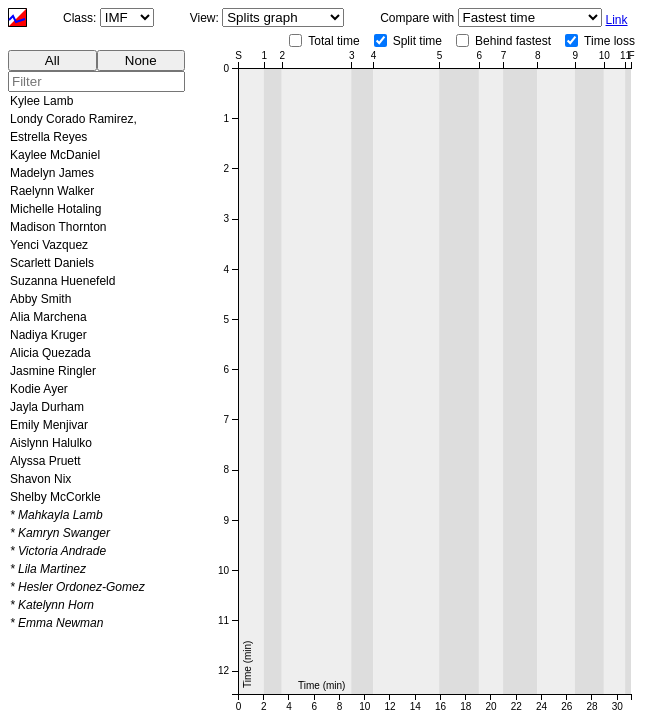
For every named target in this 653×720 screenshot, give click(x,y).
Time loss (609, 41)
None (141, 60)
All (52, 60)
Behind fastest (513, 41)
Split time (417, 41)
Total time (333, 41)
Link (617, 20)
